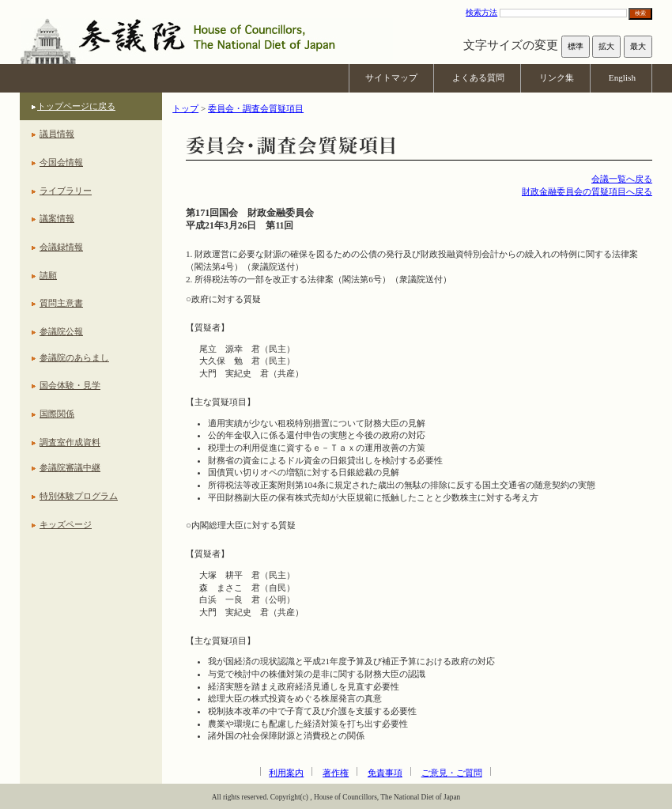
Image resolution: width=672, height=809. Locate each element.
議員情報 (57, 134)
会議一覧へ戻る (622, 179)
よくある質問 (478, 77)
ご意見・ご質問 (452, 773)
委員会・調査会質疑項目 (256, 108)
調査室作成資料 (70, 442)
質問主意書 (61, 303)
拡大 (606, 46)
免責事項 (385, 773)
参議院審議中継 (70, 467)
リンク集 (557, 77)
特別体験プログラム (79, 496)
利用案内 (286, 773)
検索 (640, 13)
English (622, 77)
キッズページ (66, 524)
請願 (48, 275)
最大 (638, 46)
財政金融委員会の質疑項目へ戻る (587, 191)
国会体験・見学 (70, 385)
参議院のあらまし (74, 357)
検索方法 (481, 12)
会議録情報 (61, 247)
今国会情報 (61, 162)
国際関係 (57, 414)
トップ (185, 108)
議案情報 (57, 218)
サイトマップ (391, 77)
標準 (576, 46)
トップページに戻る (76, 106)
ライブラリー (66, 191)
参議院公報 (61, 331)
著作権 (336, 773)
